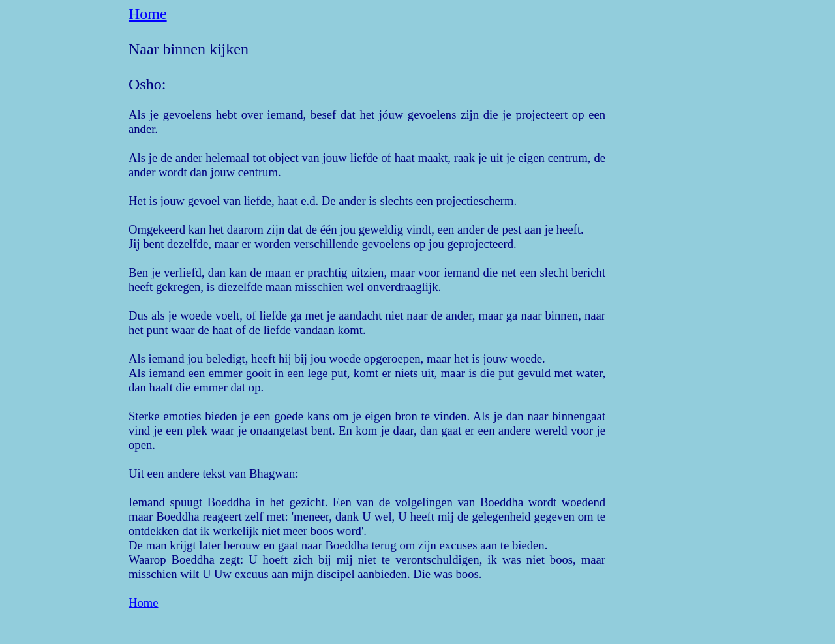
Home (148, 14)
